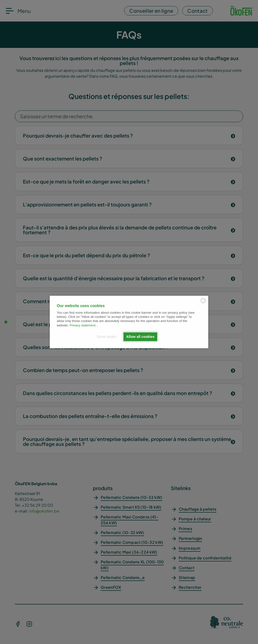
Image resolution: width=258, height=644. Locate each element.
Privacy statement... (84, 325)
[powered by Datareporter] (203, 303)
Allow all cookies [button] (140, 337)
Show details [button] (107, 337)
